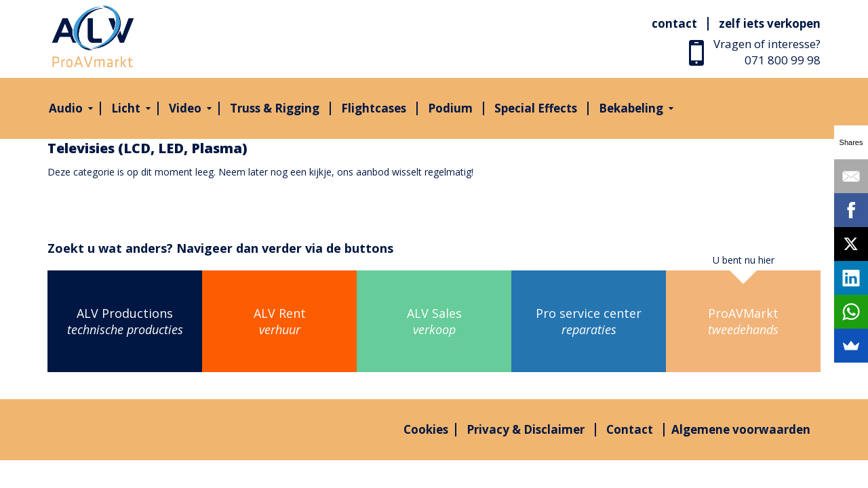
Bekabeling (631, 108)
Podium (450, 108)
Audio (66, 108)
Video (185, 108)
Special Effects (536, 108)
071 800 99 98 (783, 60)
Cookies (426, 429)
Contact (674, 23)
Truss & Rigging (275, 108)
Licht (126, 108)
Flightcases (374, 108)
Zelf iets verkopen (770, 23)
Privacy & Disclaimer (526, 429)
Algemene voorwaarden (741, 429)
